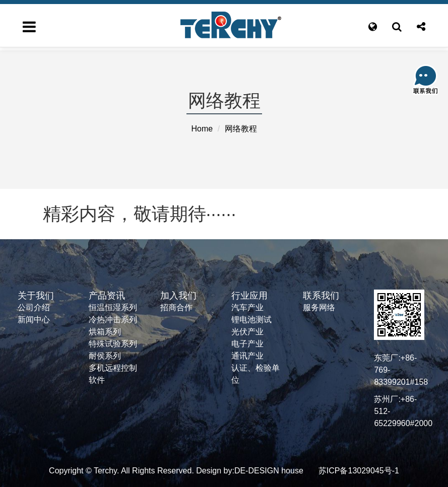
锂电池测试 (251, 320)
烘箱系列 (105, 332)
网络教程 (241, 129)
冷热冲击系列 (113, 320)
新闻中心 (34, 320)
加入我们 (178, 296)
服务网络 (319, 307)
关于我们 (36, 296)
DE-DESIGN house (269, 471)
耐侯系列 (105, 356)
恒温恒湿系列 (113, 307)
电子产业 (247, 344)
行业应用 (249, 296)
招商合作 (176, 307)
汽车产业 (247, 307)
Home (202, 129)
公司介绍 (34, 307)
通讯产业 (247, 356)
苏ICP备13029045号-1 (359, 471)
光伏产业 (247, 332)
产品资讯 (107, 296)
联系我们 (321, 296)
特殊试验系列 (113, 344)
